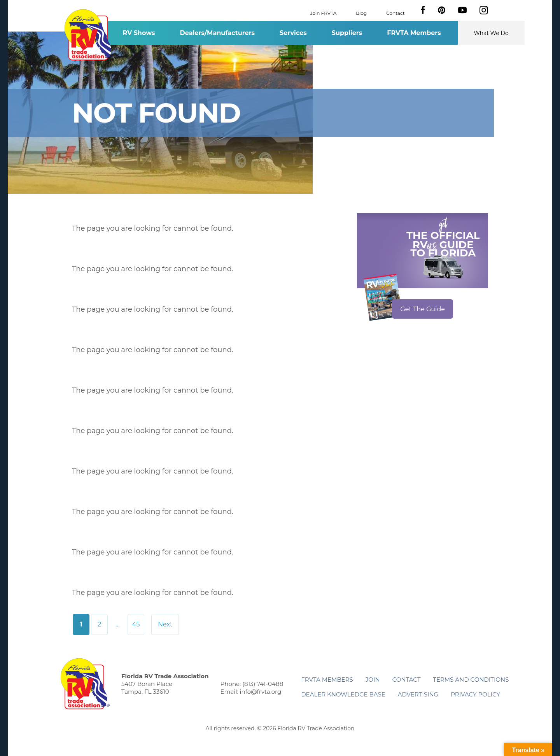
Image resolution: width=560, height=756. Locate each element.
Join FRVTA (324, 13)
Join (373, 680)
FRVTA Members (414, 33)
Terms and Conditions (471, 680)
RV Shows (139, 33)
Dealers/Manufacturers (217, 33)
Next (165, 624)
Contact (395, 13)
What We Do (491, 33)
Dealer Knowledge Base (343, 694)
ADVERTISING (418, 694)
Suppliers (347, 33)
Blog (361, 13)
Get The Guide (423, 309)
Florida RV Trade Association (89, 35)
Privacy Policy (475, 694)
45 (136, 624)
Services (293, 33)
